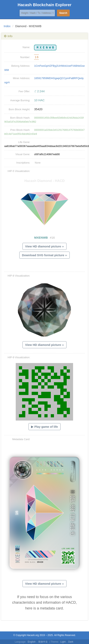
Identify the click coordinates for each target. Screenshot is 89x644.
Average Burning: (20, 100)
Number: (25, 57)
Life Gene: (24, 142)
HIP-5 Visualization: (19, 171)
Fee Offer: (24, 91)
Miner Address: (22, 78)
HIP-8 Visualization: (19, 276)
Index (7, 26)
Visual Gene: (23, 154)
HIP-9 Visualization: (19, 357)
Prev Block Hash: (20, 130)
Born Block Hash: (20, 118)
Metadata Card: (21, 439)
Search (63, 13)
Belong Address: (21, 66)
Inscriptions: (23, 163)
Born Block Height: (20, 109)
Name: (26, 47)
